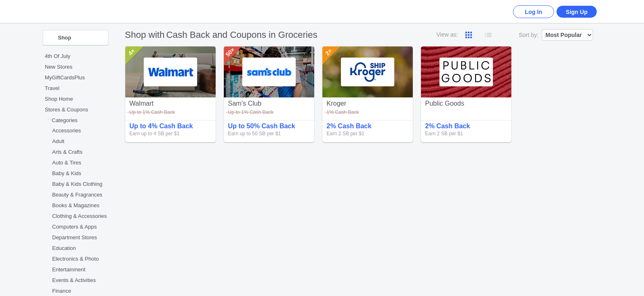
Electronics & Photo (75, 259)
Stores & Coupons (67, 110)
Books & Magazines (76, 205)
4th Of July (57, 56)
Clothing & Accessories (79, 216)
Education (64, 248)
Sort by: (529, 35)
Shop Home (59, 99)
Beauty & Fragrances (77, 195)
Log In (534, 12)
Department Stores (75, 237)
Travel (52, 88)
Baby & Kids (67, 173)
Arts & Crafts (67, 152)
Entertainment (69, 269)
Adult (58, 141)
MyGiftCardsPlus (65, 77)
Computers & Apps (74, 227)
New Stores (59, 67)
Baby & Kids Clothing (77, 184)
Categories (65, 120)
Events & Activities (74, 280)
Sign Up (577, 12)
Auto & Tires (67, 163)
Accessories (67, 131)
